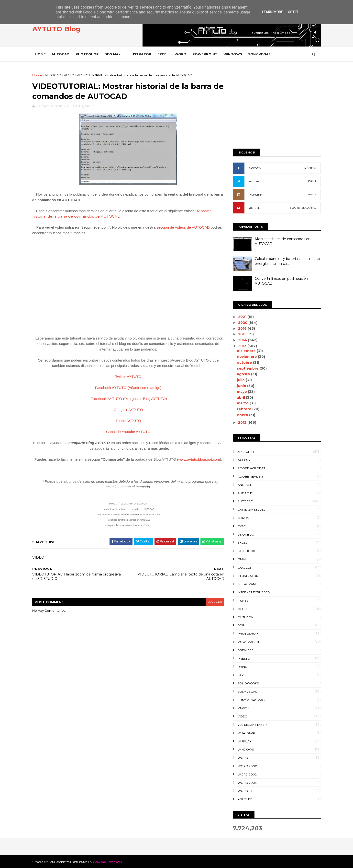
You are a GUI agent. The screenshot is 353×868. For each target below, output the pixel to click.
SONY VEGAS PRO (250, 700)
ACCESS (242, 460)
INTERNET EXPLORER (253, 592)
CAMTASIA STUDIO (250, 510)
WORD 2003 (246, 783)
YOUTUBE (253, 208)
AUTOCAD (62, 54)
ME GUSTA (309, 168)
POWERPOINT (206, 54)
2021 (242, 317)
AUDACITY (244, 493)
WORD (182, 54)
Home (42, 54)
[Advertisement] (276, 107)
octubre (244, 363)
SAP (239, 675)
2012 (242, 422)
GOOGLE (243, 568)
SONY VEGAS (261, 54)
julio (240, 380)
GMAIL (241, 559)
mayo (241, 392)
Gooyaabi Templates (109, 862)
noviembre (246, 357)
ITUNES (242, 601)
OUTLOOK (244, 617)
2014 (242, 340)
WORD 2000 (246, 766)
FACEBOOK (254, 168)
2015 (242, 334)
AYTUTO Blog (58, 29)
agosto (243, 374)
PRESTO (243, 659)
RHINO (241, 667)
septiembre (247, 368)
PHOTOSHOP (88, 54)
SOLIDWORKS (247, 683)
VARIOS (242, 708)
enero (242, 415)
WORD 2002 (246, 774)
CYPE (240, 526)
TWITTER (253, 182)
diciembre (246, 351)
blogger (212, 602)
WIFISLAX (243, 741)
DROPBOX (245, 534)
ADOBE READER (249, 476)
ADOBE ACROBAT (250, 468)
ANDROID (244, 485)
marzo (242, 403)
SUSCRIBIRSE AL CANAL (302, 208)
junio (241, 386)
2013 (242, 346)
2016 (242, 328)
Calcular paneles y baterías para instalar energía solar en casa (286, 261)
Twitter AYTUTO (128, 377)
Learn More (272, 12)
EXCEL (164, 54)
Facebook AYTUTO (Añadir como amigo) (128, 388)
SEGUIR (310, 181)
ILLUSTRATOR (140, 54)
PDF (240, 625)
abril (240, 398)
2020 (242, 323)
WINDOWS (234, 54)
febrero (243, 409)
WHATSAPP (245, 733)
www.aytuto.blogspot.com (199, 460)
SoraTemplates (60, 862)
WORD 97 (244, 791)
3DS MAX (114, 54)
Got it (293, 12)
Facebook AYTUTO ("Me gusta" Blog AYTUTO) (128, 399)
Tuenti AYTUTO (128, 421)
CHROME (243, 518)
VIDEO (70, 75)
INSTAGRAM (254, 195)
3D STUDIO (245, 452)
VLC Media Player (251, 725)
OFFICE (242, 609)
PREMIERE (244, 650)
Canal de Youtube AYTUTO (127, 432)
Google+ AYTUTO (128, 410)
